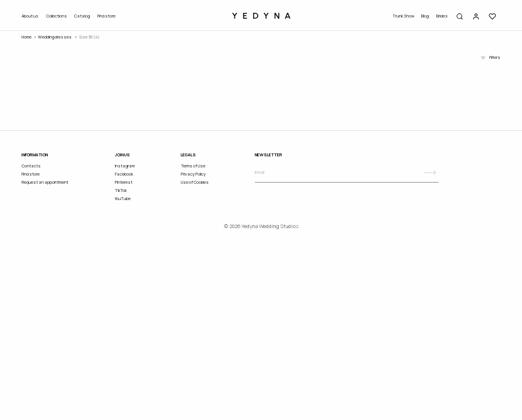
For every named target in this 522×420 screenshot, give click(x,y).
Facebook (124, 174)
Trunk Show (403, 16)
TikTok (121, 190)
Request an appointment (45, 182)
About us (30, 16)
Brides (442, 16)
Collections (57, 16)
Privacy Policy (193, 174)
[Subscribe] (430, 173)
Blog (425, 16)
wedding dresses (55, 37)
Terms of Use (193, 166)
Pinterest (124, 182)
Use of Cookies (195, 182)
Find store (106, 16)
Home (27, 37)
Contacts (31, 166)
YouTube (123, 199)
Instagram (125, 166)
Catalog (82, 16)
